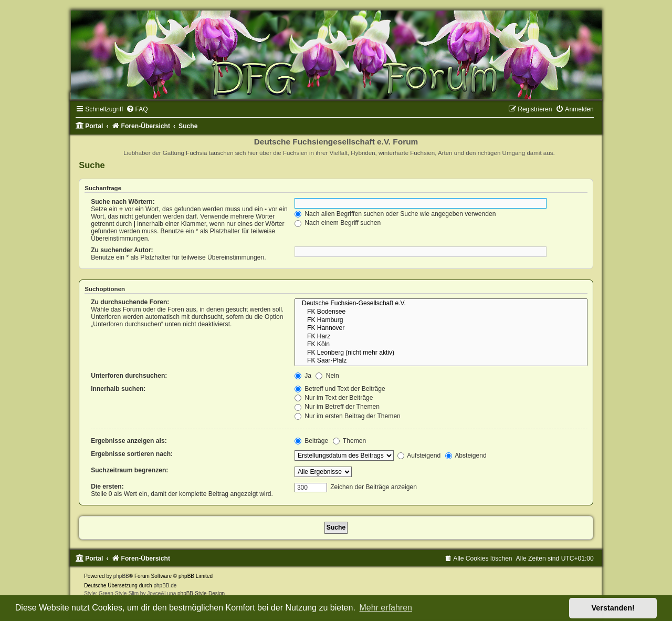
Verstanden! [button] (613, 608)
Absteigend (466, 456)
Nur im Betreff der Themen (337, 407)
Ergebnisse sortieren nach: (132, 454)
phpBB (121, 576)
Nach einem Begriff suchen (338, 223)
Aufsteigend (419, 456)
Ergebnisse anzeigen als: (129, 441)
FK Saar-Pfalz (441, 361)
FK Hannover (441, 328)
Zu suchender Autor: (122, 250)
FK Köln (441, 345)
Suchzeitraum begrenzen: (129, 470)
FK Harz (441, 337)
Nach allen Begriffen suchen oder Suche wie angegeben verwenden (395, 214)
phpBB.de (165, 586)
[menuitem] (137, 109)
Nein (327, 376)
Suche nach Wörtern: (123, 202)
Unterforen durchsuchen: (129, 376)
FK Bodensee (441, 312)
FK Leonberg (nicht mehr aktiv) (441, 353)
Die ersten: (107, 487)
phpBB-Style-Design (201, 593)
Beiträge (311, 441)
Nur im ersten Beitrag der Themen (348, 416)
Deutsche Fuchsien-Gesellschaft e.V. (441, 304)
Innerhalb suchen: (118, 389)
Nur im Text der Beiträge (334, 398)
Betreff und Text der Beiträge (340, 389)
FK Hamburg (441, 320)
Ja (303, 376)
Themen (350, 441)
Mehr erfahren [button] (386, 608)
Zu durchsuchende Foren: (130, 302)
